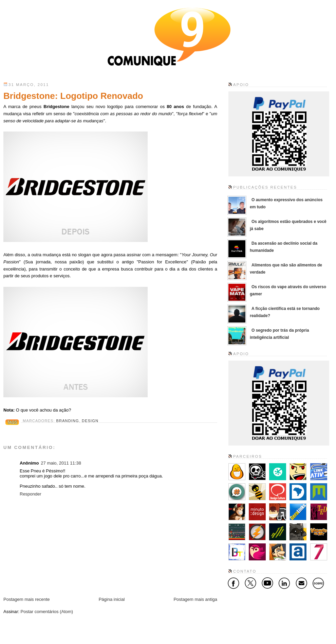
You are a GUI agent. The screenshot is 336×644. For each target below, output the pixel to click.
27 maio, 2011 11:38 (61, 463)
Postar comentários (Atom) (47, 612)
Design (90, 421)
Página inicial (112, 599)
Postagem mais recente (27, 599)
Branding (68, 421)
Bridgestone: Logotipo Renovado (73, 96)
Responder (31, 494)
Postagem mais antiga (195, 599)
